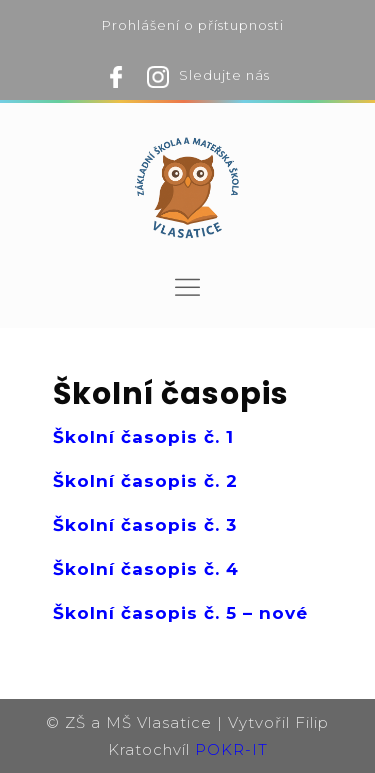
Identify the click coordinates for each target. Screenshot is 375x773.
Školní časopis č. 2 (145, 481)
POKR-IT (231, 749)
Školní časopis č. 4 (146, 569)
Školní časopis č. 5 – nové (180, 613)
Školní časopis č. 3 (145, 525)
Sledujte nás (224, 75)
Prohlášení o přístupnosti (193, 25)
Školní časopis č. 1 (143, 437)
